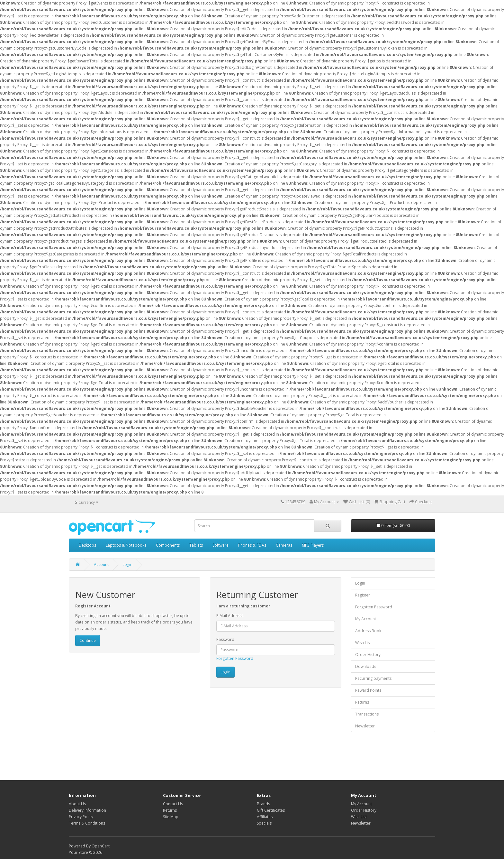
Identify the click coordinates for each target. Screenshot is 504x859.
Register (363, 595)
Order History (368, 655)
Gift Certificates (271, 810)
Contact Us (173, 804)
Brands (263, 804)
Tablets (196, 545)
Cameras (284, 545)
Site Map (171, 817)
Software (221, 545)
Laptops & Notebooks (126, 545)
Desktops (87, 545)
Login (127, 564)
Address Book (368, 631)
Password (225, 639)
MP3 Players (313, 545)
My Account (366, 619)
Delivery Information (87, 810)
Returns (362, 702)
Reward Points (368, 690)
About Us (77, 804)
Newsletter (365, 726)
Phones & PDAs (252, 545)
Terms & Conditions (87, 823)
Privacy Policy (81, 817)
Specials (264, 823)
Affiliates (265, 817)
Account (101, 564)
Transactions (367, 714)
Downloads (366, 666)
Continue (88, 640)
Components (168, 545)
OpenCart (101, 846)
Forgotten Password (235, 658)
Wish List (363, 643)
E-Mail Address (230, 616)
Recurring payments (373, 678)
